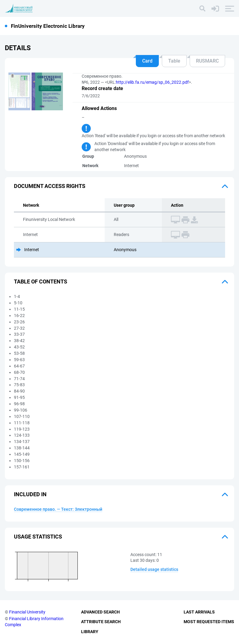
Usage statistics (38, 537)
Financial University (27, 612)
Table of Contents (41, 282)
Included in (30, 494)
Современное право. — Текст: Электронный (58, 509)
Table (174, 61)
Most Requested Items (209, 622)
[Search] (202, 8)
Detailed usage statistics (154, 569)
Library (90, 632)
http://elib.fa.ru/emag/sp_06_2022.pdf (152, 82)
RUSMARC (207, 61)
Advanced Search (100, 612)
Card (147, 61)
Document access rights (50, 186)
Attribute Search (101, 622)
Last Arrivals (199, 612)
